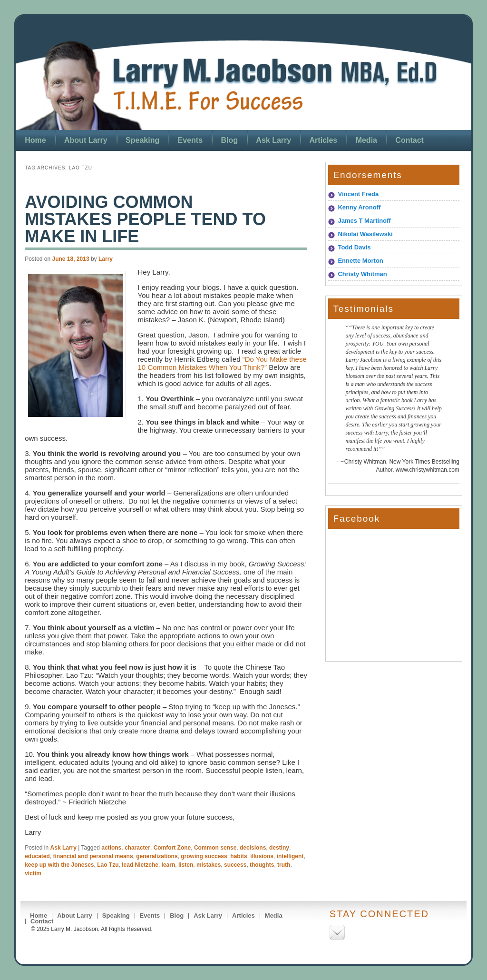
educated (37, 856)
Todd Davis (354, 247)
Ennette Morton (360, 261)
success (235, 865)
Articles (324, 140)
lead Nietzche (140, 865)
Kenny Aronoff (359, 207)
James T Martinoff (364, 221)
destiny (279, 848)
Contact (409, 140)
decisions (253, 848)
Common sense (215, 848)
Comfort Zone (172, 848)
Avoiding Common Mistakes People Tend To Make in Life (145, 219)
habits (239, 856)
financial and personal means (93, 856)
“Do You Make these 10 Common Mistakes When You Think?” (222, 363)
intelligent (290, 856)
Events (190, 140)
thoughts (262, 865)
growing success (204, 856)
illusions (262, 856)
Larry (106, 259)
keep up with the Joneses (59, 865)
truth (284, 865)
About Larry (86, 140)
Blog (229, 140)
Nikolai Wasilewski (365, 234)
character (137, 848)
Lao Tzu (108, 865)
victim (33, 873)
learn (169, 865)
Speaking (142, 140)
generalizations (157, 856)
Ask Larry (273, 140)
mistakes (209, 865)
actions (111, 848)
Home (35, 140)
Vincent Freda (358, 194)
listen (186, 865)
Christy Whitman (362, 274)
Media (366, 140)
